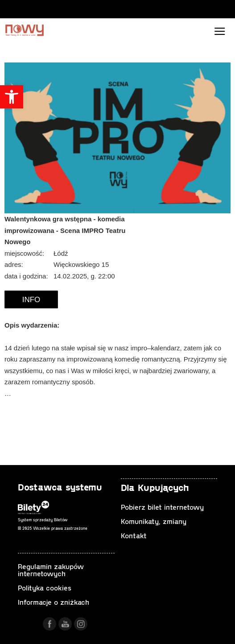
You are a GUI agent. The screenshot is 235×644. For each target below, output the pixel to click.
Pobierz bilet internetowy (162, 507)
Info (31, 300)
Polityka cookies (45, 588)
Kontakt (134, 535)
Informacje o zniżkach (54, 602)
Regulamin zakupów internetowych (51, 570)
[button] (12, 97)
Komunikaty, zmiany (154, 521)
